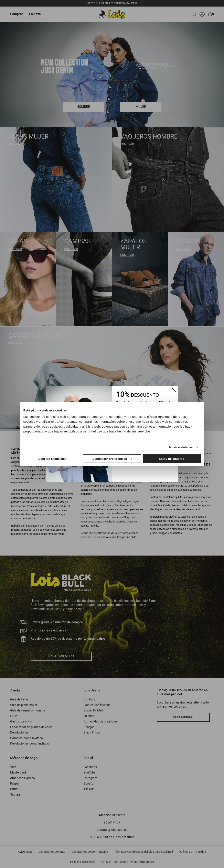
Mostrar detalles (181, 447)
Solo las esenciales (52, 458)
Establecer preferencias (112, 458)
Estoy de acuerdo (172, 458)
